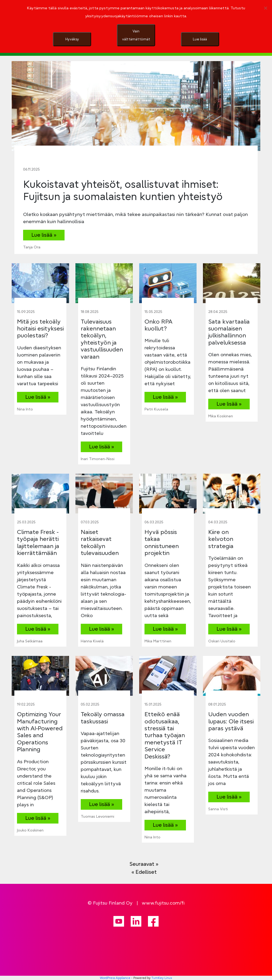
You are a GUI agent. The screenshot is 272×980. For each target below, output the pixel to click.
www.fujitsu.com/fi (163, 903)
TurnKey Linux (162, 978)
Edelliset (144, 872)
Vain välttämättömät (136, 35)
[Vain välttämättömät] (265, 8)
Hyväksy (72, 39)
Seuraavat (144, 864)
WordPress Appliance (115, 978)
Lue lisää (200, 39)
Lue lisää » (44, 235)
